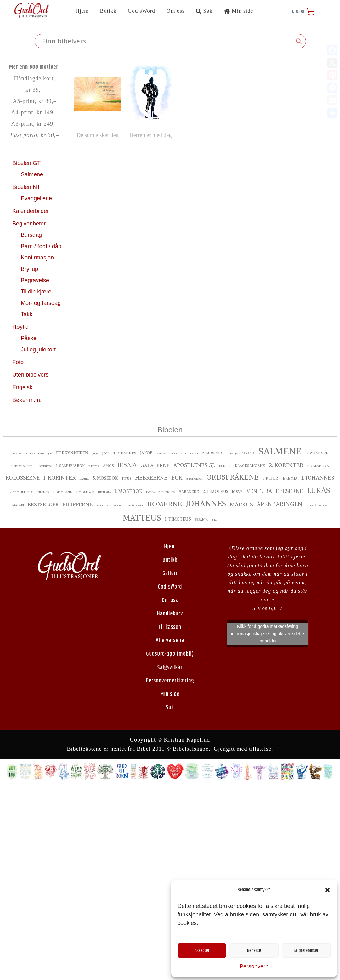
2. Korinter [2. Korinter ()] (286, 465)
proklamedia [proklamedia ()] (318, 466)
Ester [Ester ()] (194, 453)
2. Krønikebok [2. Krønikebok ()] (134, 505)
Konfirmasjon (38, 258)
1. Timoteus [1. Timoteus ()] (178, 519)
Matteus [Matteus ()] (142, 518)
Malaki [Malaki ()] (18, 505)
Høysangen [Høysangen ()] (317, 453)
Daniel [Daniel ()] (84, 479)
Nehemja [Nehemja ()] (104, 492)
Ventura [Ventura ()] (259, 491)
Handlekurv (170, 614)
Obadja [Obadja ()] (233, 453)
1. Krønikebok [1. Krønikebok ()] (35, 453)
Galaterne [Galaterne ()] (155, 465)
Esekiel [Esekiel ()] (225, 466)
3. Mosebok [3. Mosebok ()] (114, 505)
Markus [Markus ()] (241, 504)
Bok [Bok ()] (177, 478)
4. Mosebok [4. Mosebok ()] (85, 492)
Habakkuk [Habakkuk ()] (189, 492)
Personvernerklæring (170, 681)
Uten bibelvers (31, 375)
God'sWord (170, 587)
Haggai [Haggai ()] (161, 453)
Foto (19, 362)
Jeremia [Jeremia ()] (290, 478)
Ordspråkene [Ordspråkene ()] (232, 477)
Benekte (254, 951)
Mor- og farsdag (42, 303)
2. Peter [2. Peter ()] (94, 466)
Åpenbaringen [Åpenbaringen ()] (280, 504)
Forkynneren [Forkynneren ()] (72, 453)
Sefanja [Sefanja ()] (201, 519)
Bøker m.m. (27, 400)
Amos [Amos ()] (108, 466)
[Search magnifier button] (299, 41)
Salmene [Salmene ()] (280, 451)
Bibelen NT (27, 187)
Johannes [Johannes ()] (206, 504)
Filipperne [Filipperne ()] (77, 504)
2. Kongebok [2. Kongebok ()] (194, 479)
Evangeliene (37, 198)
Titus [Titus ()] (126, 479)
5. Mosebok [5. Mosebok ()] (105, 478)
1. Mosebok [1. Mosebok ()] (128, 491)
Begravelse (36, 280)
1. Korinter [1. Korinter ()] (59, 478)
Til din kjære (37, 292)
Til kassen (170, 627)
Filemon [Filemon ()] (43, 492)
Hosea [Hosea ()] (150, 492)
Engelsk (22, 387)
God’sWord (142, 11)
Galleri (170, 573)
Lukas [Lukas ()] (319, 490)
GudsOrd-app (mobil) (170, 654)
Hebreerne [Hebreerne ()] (151, 478)
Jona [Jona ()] (95, 453)
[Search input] (167, 41)
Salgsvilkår (170, 668)
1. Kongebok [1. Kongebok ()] (44, 466)
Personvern (254, 966)
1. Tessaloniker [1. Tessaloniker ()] (22, 466)
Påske (29, 338)
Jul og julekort (38, 350)
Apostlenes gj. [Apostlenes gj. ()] (194, 465)
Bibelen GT (27, 163)
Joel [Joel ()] (106, 453)
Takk (27, 314)
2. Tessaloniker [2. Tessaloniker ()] (317, 505)
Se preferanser (306, 951)
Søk (204, 11)
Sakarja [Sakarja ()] (248, 453)
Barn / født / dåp (41, 246)
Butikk (108, 11)
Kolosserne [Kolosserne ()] (23, 478)
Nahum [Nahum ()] (17, 453)
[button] (327, 890)
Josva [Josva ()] (237, 492)
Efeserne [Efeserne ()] (289, 491)
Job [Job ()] (50, 453)
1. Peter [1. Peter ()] (270, 478)
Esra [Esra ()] (100, 505)
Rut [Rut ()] (184, 453)
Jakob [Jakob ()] (146, 453)
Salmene (33, 174)
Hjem (82, 11)
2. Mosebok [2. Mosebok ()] (213, 453)
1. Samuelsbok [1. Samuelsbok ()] (70, 466)
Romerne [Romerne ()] (165, 504)
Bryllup (30, 269)
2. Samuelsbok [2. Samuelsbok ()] (22, 492)
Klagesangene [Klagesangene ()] (250, 466)
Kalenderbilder (31, 211)
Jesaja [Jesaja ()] (127, 465)
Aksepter (202, 951)
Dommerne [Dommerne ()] (62, 492)
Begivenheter (30, 224)
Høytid (21, 327)
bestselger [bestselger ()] (43, 505)
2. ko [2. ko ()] (214, 520)
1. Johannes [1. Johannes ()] (318, 478)
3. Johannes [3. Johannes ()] (125, 453)
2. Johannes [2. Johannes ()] (167, 492)
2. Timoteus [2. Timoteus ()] (215, 491)
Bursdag (32, 235)
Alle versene (170, 641)
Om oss (176, 11)
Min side (238, 11)
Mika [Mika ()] (174, 453)
